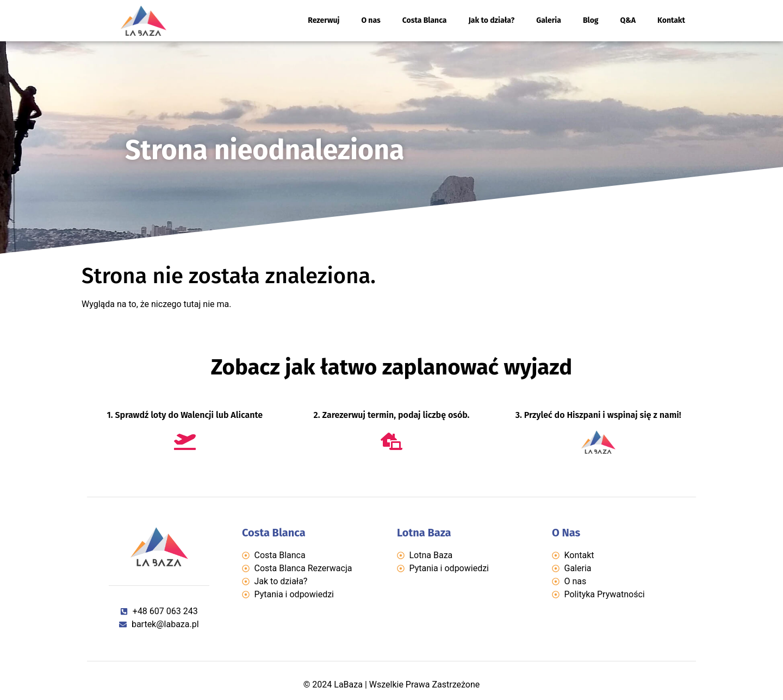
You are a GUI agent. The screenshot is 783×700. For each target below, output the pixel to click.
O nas (371, 20)
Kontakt (671, 20)
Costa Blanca (425, 20)
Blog (591, 20)
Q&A (628, 20)
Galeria (549, 20)
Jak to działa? (491, 20)
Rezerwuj (324, 20)
